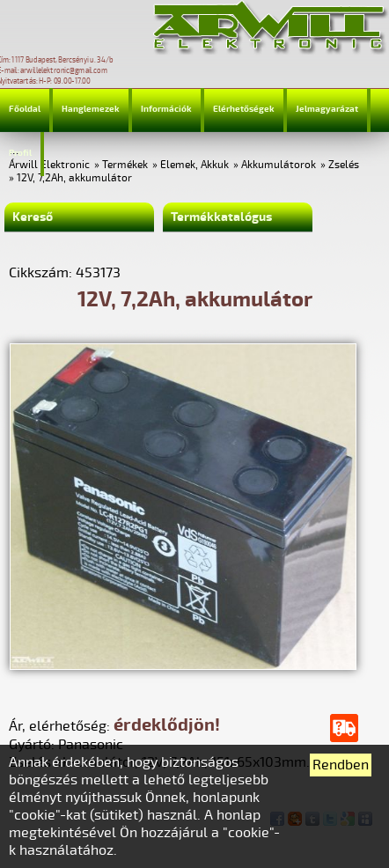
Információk (166, 109)
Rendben (341, 765)
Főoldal (25, 109)
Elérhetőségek (244, 109)
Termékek (125, 165)
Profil (20, 153)
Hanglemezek (91, 109)
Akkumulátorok (279, 165)
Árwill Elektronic (49, 165)
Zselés (344, 165)
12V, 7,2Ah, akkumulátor (74, 178)
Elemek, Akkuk (194, 165)
